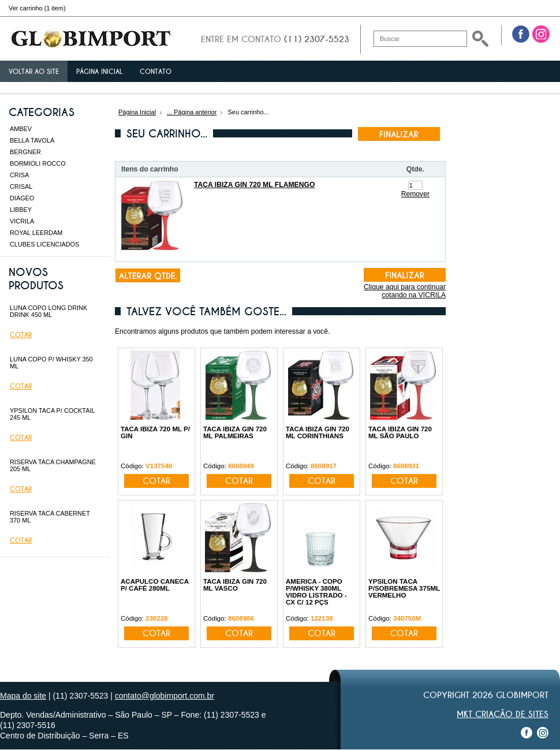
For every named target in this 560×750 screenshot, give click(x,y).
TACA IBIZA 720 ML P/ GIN (155, 432)
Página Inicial (137, 112)
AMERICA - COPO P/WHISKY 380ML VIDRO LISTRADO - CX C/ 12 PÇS (316, 592)
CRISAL (21, 186)
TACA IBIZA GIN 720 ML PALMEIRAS (235, 432)
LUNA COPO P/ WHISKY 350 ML (51, 363)
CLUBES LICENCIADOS (44, 244)
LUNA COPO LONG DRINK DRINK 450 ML (48, 311)
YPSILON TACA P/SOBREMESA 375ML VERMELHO (404, 588)
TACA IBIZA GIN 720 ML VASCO (235, 585)
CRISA (19, 175)
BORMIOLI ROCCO (38, 163)
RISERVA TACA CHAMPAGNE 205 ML (53, 465)
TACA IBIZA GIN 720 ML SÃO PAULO (400, 432)
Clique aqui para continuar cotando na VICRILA (405, 291)
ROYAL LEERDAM (36, 233)
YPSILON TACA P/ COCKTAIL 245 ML (52, 414)
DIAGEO (22, 198)
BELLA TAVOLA (32, 140)
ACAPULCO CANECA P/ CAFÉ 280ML (155, 585)
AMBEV (21, 129)
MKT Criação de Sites (503, 714)
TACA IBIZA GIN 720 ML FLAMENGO (254, 185)
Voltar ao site (34, 72)
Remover (415, 194)
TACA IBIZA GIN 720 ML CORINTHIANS (318, 432)
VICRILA (22, 221)
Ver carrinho (37, 8)
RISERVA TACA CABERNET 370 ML (50, 517)
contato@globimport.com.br (165, 696)
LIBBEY (21, 210)
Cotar (21, 335)
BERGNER (25, 152)
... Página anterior (192, 112)
